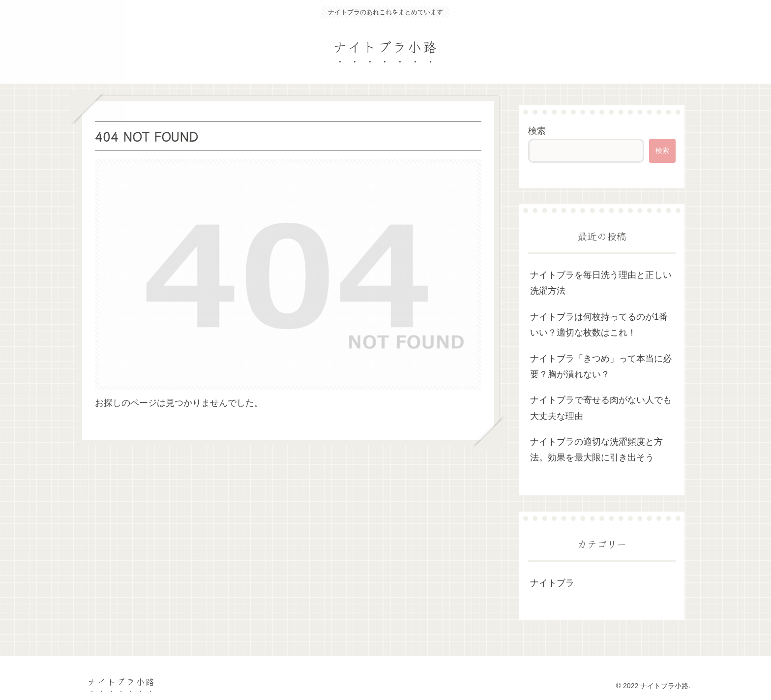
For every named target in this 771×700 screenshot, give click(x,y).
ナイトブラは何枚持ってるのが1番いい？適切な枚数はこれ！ (599, 325)
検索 (537, 131)
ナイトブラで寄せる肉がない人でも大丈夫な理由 (601, 408)
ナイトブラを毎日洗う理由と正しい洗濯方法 (601, 283)
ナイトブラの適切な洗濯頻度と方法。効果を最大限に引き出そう (596, 450)
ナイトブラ (552, 583)
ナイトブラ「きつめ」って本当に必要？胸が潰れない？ (601, 366)
